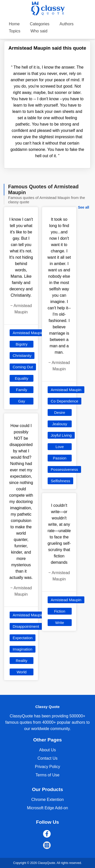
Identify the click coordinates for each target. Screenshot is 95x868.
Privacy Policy (48, 767)
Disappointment (26, 626)
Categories (40, 24)
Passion (60, 458)
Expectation (23, 638)
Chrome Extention (47, 800)
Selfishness (60, 481)
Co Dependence (64, 401)
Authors (66, 24)
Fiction (60, 611)
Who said (39, 31)
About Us (48, 750)
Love (60, 447)
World (22, 672)
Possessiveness (64, 469)
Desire (60, 412)
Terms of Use (47, 775)
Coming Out (23, 367)
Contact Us (48, 758)
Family (22, 390)
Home (14, 24)
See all (84, 207)
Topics (15, 31)
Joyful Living (61, 435)
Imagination (23, 649)
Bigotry (22, 344)
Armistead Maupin (28, 333)
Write (60, 623)
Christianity (22, 356)
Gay (22, 401)
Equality (21, 378)
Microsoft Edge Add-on (48, 808)
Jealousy (60, 424)
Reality (22, 661)
